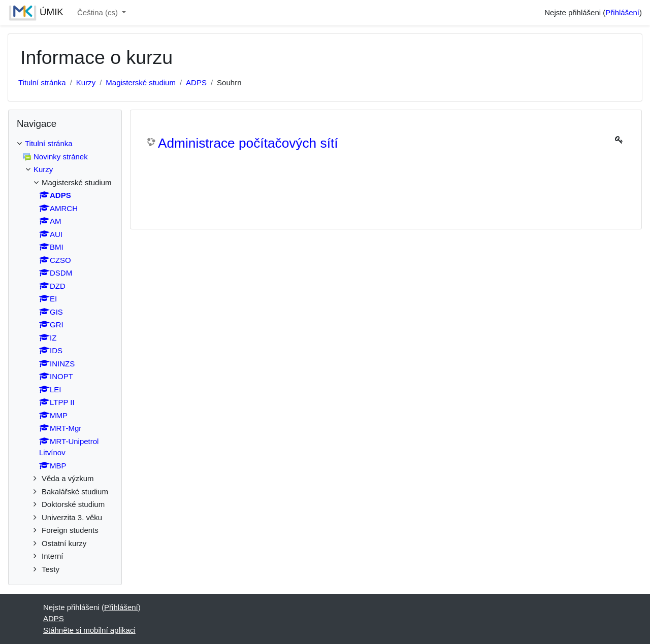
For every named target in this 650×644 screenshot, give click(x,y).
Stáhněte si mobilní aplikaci (89, 630)
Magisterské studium (141, 82)
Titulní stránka (42, 82)
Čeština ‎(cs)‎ (99, 12)
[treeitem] (65, 357)
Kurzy (86, 82)
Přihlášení (622, 12)
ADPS (196, 82)
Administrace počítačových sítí (248, 143)
